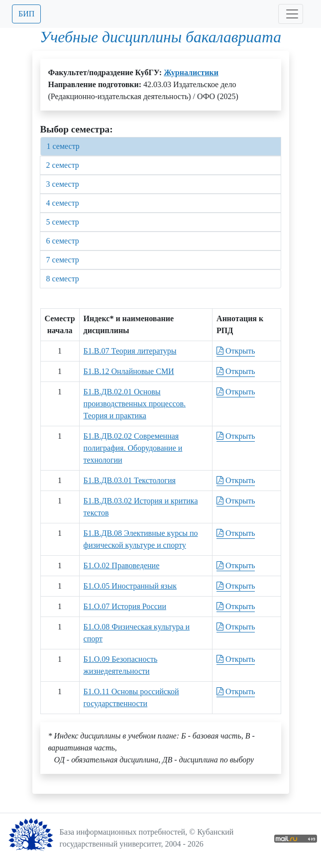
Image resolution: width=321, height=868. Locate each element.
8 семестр (63, 279)
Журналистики (191, 72)
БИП (26, 14)
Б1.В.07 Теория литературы (130, 351)
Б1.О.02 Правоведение (122, 565)
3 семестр (63, 184)
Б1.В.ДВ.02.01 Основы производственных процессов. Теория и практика (135, 404)
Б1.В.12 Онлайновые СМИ (129, 371)
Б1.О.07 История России (125, 606)
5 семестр (63, 222)
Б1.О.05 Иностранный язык (130, 586)
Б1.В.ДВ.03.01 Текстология (130, 480)
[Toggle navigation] (291, 14)
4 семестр (63, 203)
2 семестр (63, 165)
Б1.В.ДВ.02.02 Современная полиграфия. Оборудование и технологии (133, 448)
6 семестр (63, 241)
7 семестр (63, 260)
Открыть (236, 351)
